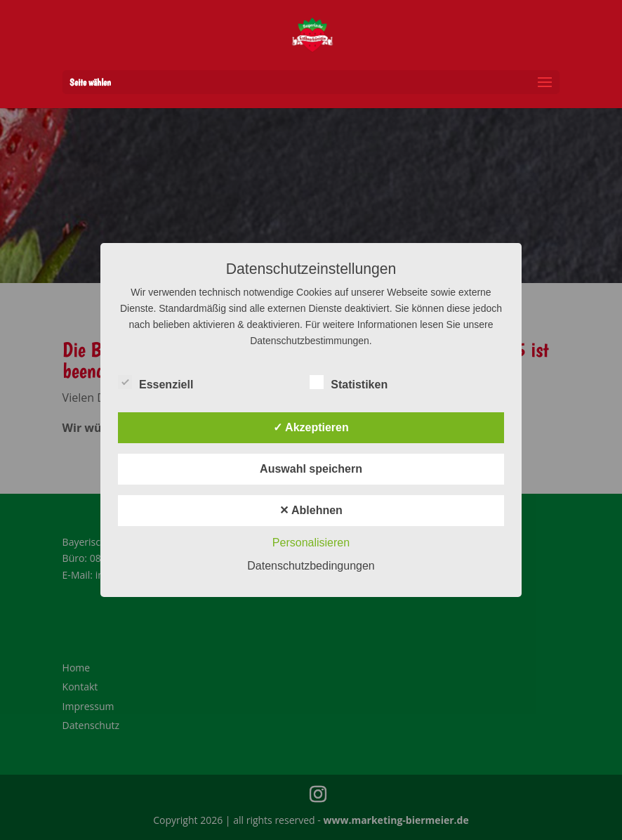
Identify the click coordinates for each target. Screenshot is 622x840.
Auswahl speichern (311, 469)
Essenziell (155, 383)
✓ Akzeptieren (311, 427)
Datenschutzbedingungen (311, 566)
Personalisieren (311, 543)
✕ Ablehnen (311, 510)
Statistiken (349, 383)
